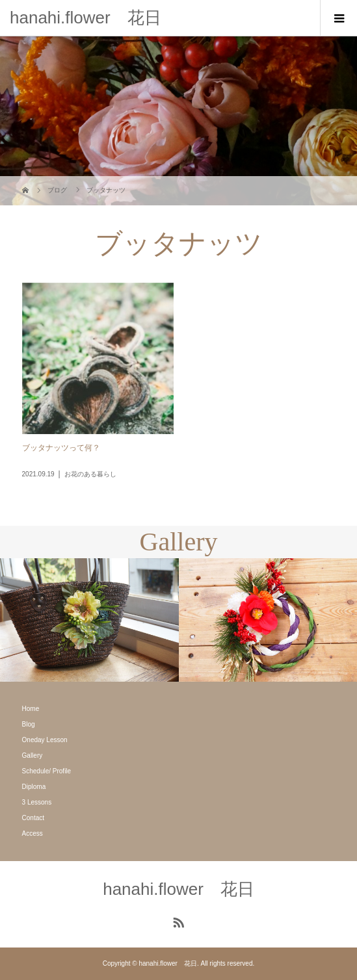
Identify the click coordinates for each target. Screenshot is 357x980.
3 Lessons (37, 802)
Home (31, 709)
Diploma (34, 787)
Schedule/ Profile (47, 771)
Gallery (33, 755)
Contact (33, 818)
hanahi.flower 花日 (86, 18)
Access (33, 833)
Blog (29, 724)
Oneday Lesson (45, 740)
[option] (89, 620)
